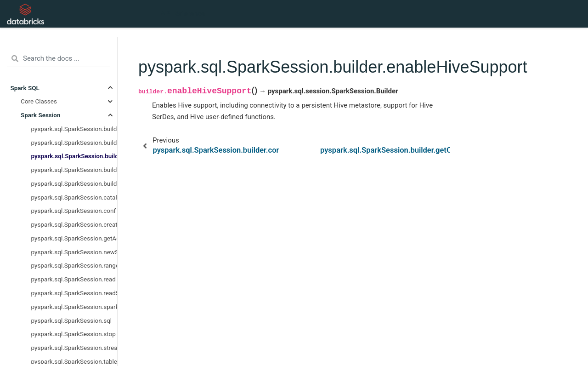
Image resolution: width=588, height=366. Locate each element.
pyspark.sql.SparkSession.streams (74, 348)
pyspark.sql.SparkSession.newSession (74, 252)
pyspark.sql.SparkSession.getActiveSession (74, 238)
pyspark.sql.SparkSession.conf (74, 211)
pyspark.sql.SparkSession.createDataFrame (74, 224)
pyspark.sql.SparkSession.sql (72, 320)
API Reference (183, 14)
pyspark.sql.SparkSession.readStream (74, 293)
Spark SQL (25, 88)
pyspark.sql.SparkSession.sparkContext (74, 307)
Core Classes (39, 101)
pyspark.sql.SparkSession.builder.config (74, 143)
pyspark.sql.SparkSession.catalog (74, 197)
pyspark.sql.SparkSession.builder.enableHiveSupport (74, 156)
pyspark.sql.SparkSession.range (74, 265)
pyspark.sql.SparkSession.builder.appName (74, 129)
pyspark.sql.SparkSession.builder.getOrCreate (74, 170)
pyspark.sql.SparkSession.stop (73, 334)
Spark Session (41, 115)
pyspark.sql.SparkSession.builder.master (74, 183)
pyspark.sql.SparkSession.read (73, 279)
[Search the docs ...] (59, 59)
